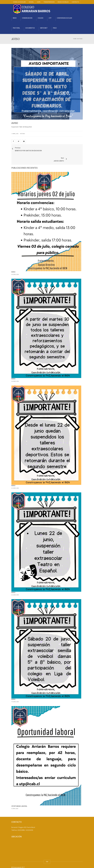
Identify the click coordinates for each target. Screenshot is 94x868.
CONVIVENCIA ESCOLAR (64, 18)
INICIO (15, 18)
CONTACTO (75, 2)
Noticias (80, 39)
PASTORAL (16, 28)
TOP (47, 854)
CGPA (39, 2)
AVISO (13, 264)
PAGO (55, 28)
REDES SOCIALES (63, 2)
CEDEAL (31, 2)
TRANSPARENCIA (49, 2)
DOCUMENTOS (30, 28)
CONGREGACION (27, 18)
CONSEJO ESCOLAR (19, 2)
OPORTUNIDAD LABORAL (19, 798)
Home (75, 39)
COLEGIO (41, 18)
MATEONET (44, 28)
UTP (50, 18)
